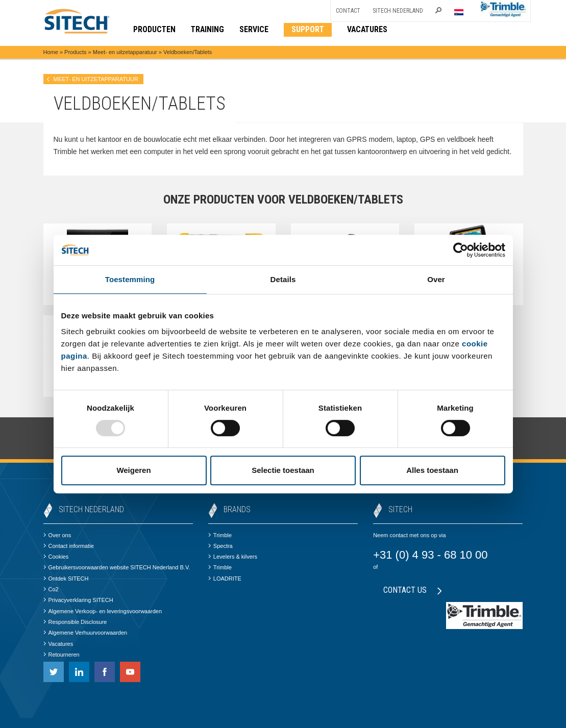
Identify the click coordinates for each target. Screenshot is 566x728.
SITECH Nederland (398, 11)
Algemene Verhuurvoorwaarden (85, 633)
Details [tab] (283, 279)
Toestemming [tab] (130, 279)
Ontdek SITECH (66, 579)
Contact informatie (69, 546)
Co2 (51, 589)
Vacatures (58, 644)
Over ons (57, 535)
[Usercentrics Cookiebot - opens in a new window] (461, 250)
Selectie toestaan (283, 470)
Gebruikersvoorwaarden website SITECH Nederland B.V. (117, 567)
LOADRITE (225, 579)
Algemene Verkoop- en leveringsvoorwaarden (103, 611)
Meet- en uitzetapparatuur (125, 52)
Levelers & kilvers (233, 557)
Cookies (56, 557)
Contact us (413, 590)
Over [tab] (436, 279)
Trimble (220, 535)
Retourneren (61, 655)
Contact (348, 11)
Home (51, 52)
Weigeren (133, 470)
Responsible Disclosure (75, 622)
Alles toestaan (432, 470)
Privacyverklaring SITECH (78, 600)
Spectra (220, 546)
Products (75, 52)
